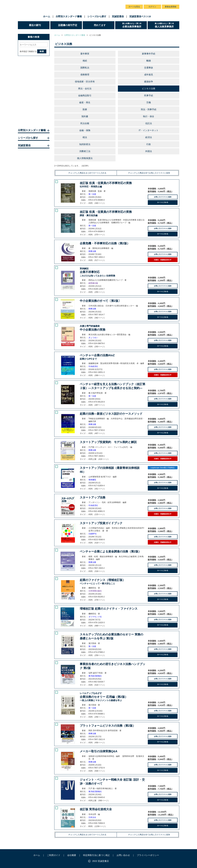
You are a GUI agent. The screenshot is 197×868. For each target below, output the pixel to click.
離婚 (149, 61)
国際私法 (85, 68)
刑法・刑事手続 (149, 109)
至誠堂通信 (118, 16)
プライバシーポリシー (148, 855)
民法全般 (85, 123)
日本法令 (92, 817)
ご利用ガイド (86, 3)
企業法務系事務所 (135, 25)
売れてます (100, 25)
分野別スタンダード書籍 (69, 16)
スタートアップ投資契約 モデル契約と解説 (108, 442)
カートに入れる (163, 202)
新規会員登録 (171, 7)
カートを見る (134, 7)
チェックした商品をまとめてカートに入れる (87, 173)
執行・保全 (149, 116)
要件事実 (85, 54)
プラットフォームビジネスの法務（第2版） (108, 726)
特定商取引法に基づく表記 (96, 855)
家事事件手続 (149, 54)
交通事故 (149, 68)
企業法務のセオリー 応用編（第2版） (113, 697)
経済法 (149, 137)
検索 (42, 51)
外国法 (149, 151)
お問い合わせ (115, 3)
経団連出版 (93, 283)
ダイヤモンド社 (95, 617)
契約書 (85, 116)
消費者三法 (85, 151)
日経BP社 (93, 534)
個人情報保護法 (85, 158)
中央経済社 (93, 366)
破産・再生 (85, 102)
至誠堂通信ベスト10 (140, 16)
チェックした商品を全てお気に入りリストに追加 (149, 173)
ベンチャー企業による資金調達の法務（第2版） (110, 551)
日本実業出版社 (95, 591)
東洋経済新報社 (95, 676)
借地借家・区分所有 (85, 82)
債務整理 (85, 75)
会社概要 (101, 3)
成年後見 (149, 75)
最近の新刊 (35, 25)
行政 (149, 144)
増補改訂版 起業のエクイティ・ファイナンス (109, 609)
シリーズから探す (97, 16)
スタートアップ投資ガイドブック (101, 523)
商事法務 (92, 251)
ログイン (152, 7)
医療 (85, 109)
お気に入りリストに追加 (163, 197)
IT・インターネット (149, 130)
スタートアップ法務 (93, 497)
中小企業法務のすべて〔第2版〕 (100, 301)
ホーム (47, 16)
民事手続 (149, 95)
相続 (85, 61)
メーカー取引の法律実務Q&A (99, 751)
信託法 (149, 123)
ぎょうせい (93, 338)
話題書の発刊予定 (68, 25)
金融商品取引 (85, 95)
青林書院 (92, 480)
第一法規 (92, 194)
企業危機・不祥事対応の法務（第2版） (105, 243)
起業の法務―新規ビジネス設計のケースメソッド (111, 414)
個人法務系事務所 (167, 25)
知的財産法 (85, 144)
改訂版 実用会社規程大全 (96, 809)
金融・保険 (85, 130)
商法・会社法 (85, 89)
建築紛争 (149, 82)
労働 (149, 102)
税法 (85, 137)
